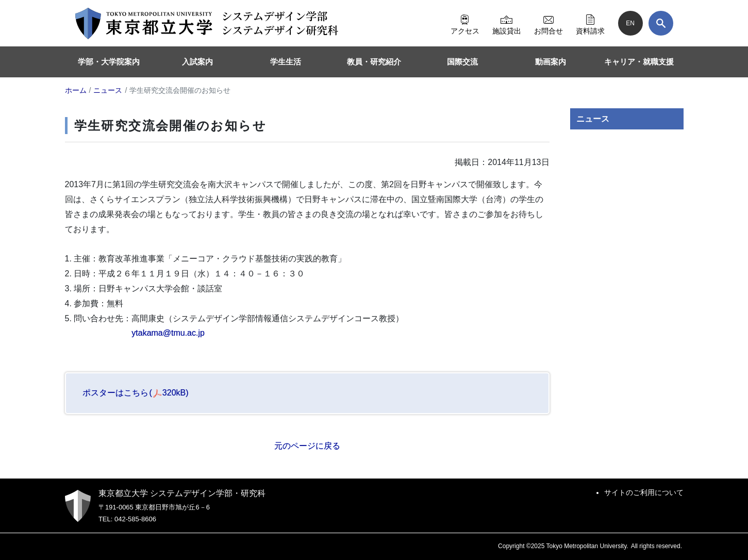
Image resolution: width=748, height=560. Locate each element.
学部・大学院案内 (109, 62)
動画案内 (551, 62)
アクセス (465, 23)
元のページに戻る (307, 446)
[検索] (661, 23)
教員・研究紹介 (374, 62)
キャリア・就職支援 (639, 62)
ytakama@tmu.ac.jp (168, 333)
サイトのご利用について (644, 492)
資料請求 (590, 23)
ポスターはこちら (136, 393)
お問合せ (548, 23)
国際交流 (462, 62)
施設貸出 (507, 23)
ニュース (593, 119)
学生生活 (286, 62)
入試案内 (197, 62)
